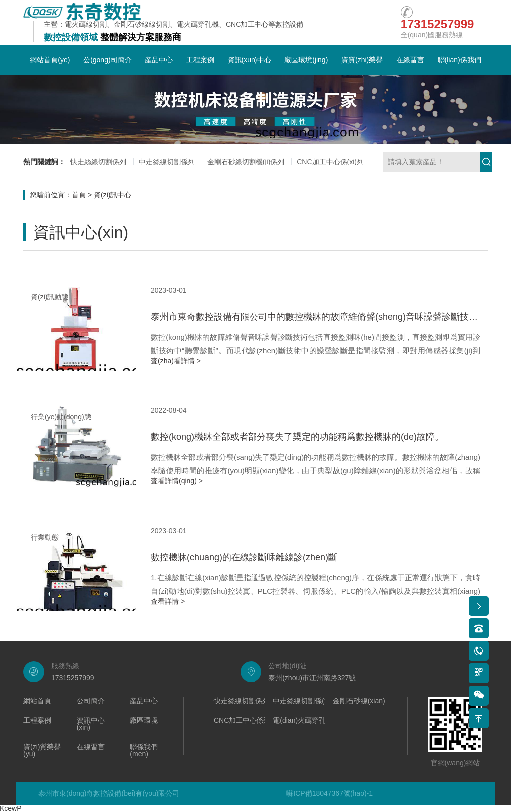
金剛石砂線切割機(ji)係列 (246, 162)
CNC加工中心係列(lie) (248, 720)
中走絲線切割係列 (167, 162)
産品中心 (159, 60)
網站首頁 (37, 701)
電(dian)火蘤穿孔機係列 (310, 720)
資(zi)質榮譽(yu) (42, 750)
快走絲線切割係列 (98, 162)
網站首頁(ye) (50, 60)
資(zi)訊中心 (113, 195)
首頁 (79, 195)
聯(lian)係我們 (459, 60)
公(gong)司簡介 (107, 60)
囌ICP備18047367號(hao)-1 (330, 793)
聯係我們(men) (144, 750)
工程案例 (200, 60)
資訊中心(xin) (91, 724)
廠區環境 (144, 720)
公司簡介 (91, 701)
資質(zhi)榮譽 (362, 60)
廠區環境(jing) (306, 60)
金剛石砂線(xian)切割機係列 (377, 701)
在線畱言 (410, 60)
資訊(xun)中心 (250, 60)
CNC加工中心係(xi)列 (330, 162)
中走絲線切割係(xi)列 (306, 701)
